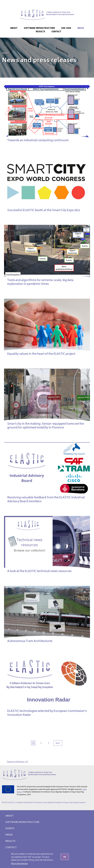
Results (10, 841)
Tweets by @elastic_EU (17, 762)
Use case (66, 28)
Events (10, 829)
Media (5, 53)
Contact (56, 31)
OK (65, 857)
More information (19, 863)
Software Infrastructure (39, 28)
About (9, 816)
